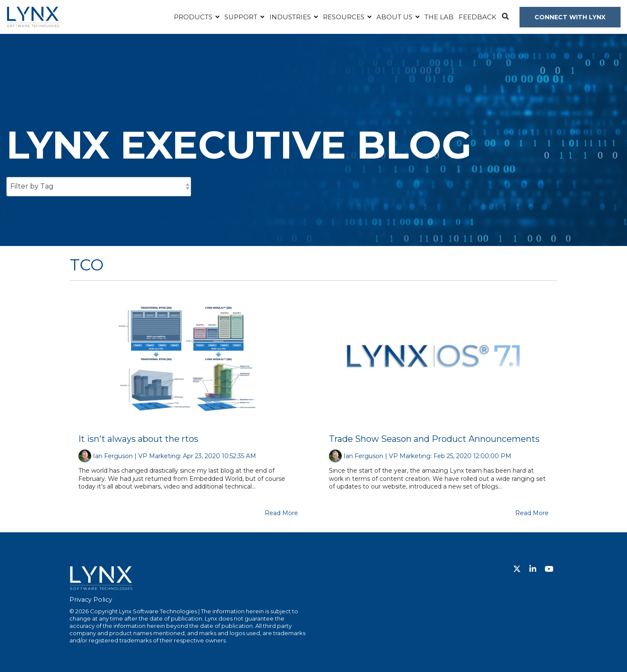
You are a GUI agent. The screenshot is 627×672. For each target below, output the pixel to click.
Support (242, 17)
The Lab (439, 17)
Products (194, 17)
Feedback (478, 17)
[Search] (505, 17)
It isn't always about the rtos (138, 439)
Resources (345, 17)
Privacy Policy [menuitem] (91, 600)
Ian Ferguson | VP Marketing (136, 456)
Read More (281, 513)
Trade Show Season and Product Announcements (434, 439)
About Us (395, 17)
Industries (291, 17)
